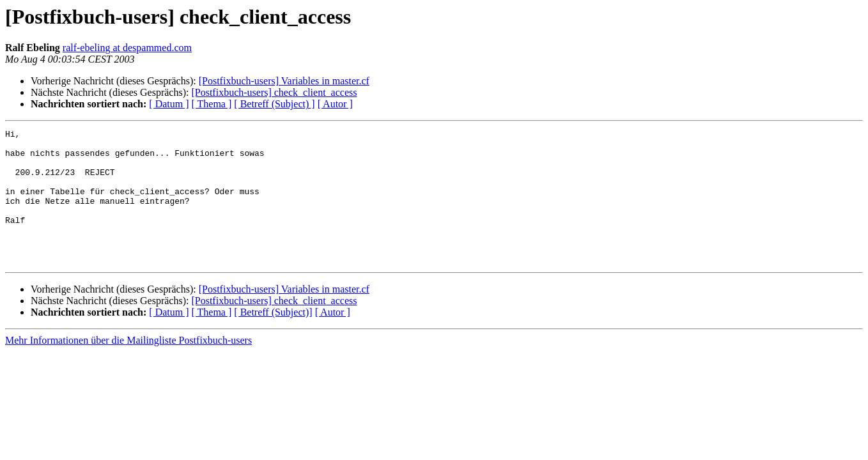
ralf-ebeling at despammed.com (127, 48)
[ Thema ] (212, 104)
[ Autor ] (335, 104)
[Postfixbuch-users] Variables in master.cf (284, 81)
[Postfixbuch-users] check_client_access (274, 92)
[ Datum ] (169, 104)
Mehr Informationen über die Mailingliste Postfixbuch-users (128, 367)
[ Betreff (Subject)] (273, 339)
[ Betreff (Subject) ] (274, 104)
